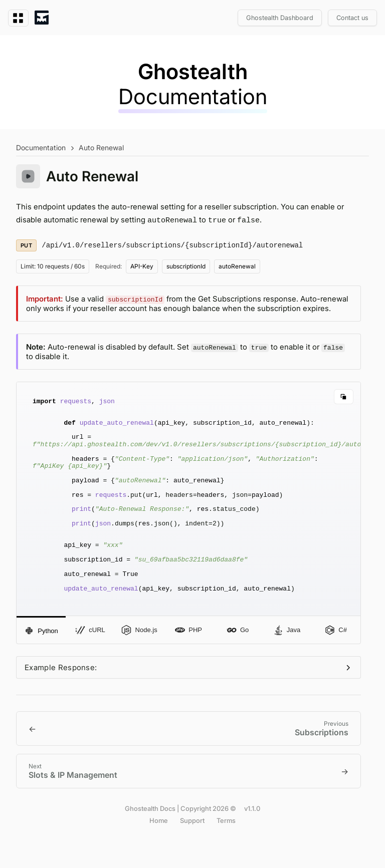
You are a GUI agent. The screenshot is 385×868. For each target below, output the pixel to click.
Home (159, 848)
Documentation (41, 148)
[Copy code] (343, 396)
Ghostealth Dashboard (280, 18)
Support (192, 848)
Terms (226, 848)
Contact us (352, 18)
